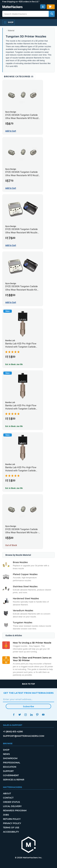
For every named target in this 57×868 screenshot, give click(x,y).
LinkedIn (32, 715)
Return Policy (12, 819)
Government (11, 775)
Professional (12, 763)
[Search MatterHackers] (52, 14)
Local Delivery (12, 806)
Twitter (20, 715)
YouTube (43, 715)
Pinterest (37, 715)
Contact (8, 798)
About (7, 793)
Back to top (28, 684)
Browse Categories (19, 77)
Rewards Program (15, 811)
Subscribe (28, 706)
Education (10, 767)
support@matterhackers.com (24, 736)
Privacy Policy (12, 823)
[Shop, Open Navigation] (8, 22)
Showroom (10, 758)
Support (8, 771)
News (6, 754)
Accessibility (11, 832)
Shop (6, 750)
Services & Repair (14, 780)
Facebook (14, 715)
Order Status (11, 802)
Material (11, 31)
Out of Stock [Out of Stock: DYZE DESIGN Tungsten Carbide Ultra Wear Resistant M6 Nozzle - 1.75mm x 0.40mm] (11, 545)
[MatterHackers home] (12, 7)
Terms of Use (11, 828)
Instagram (26, 715)
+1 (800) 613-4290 (13, 731)
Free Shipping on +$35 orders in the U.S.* (21, 2)
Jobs (6, 815)
